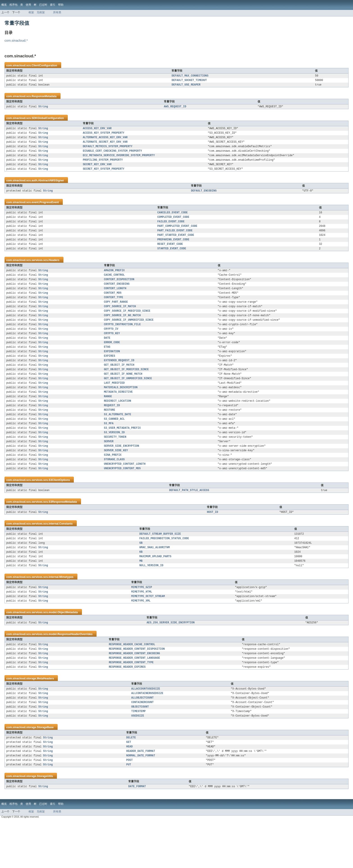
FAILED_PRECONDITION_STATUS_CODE (164, 571)
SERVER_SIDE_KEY (116, 480)
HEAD (129, 791)
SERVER (109, 470)
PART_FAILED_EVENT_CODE (175, 239)
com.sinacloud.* (16, 41)
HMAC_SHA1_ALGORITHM (155, 581)
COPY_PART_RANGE (116, 316)
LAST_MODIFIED (114, 405)
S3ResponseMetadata (63, 533)
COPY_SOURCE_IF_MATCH (120, 321)
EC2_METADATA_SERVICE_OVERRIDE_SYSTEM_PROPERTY (119, 160)
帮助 (61, 5)
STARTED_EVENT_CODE (172, 259)
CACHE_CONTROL (114, 286)
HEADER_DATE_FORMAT (141, 796)
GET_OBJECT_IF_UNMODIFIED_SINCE (128, 400)
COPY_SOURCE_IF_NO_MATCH (122, 331)
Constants (66, 556)
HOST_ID (213, 544)
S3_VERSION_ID (114, 460)
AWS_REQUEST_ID (175, 108)
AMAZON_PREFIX (114, 282)
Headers (54, 271)
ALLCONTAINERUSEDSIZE (147, 735)
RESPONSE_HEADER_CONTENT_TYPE (131, 702)
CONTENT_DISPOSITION (119, 291)
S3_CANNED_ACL (114, 445)
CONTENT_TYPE (114, 311)
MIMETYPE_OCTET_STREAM (148, 633)
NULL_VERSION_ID (151, 601)
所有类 (57, 12)
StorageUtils (45, 823)
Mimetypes (66, 613)
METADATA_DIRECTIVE (118, 415)
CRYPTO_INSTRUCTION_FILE (122, 341)
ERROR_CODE (112, 361)
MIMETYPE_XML (141, 638)
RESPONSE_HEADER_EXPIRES (127, 707)
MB (141, 596)
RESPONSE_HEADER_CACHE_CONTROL (132, 683)
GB (141, 576)
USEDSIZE (138, 759)
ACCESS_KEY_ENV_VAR (97, 131)
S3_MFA (109, 450)
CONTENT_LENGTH (115, 301)
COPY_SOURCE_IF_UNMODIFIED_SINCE (129, 336)
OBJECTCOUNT (140, 749)
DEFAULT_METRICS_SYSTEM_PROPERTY (108, 150)
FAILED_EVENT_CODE (171, 230)
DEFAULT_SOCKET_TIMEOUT (189, 81)
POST (129, 806)
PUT (129, 811)
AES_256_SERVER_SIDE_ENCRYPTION (171, 660)
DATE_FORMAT (137, 834)
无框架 (41, 12)
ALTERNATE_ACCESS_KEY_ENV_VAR (105, 140)
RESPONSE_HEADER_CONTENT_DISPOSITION (137, 688)
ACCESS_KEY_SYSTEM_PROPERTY (104, 135)
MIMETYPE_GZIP (142, 623)
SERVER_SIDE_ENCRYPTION (122, 475)
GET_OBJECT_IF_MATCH (119, 386)
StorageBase (45, 771)
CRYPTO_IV (111, 346)
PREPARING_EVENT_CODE (173, 249)
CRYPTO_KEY (112, 351)
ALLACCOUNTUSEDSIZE (146, 730)
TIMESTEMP (138, 754)
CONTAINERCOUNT (143, 744)
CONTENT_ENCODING (117, 296)
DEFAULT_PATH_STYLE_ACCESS (189, 522)
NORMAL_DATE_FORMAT (141, 801)
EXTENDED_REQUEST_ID (119, 381)
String (43, 108)
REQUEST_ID (112, 430)
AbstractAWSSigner (51, 187)
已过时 (43, 5)
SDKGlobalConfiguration (48, 120)
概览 (4, 5)
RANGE (108, 420)
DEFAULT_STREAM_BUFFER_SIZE (160, 566)
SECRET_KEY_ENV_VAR (97, 170)
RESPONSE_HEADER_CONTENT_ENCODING (134, 692)
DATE (107, 356)
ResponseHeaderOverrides (75, 672)
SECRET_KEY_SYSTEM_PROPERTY (104, 175)
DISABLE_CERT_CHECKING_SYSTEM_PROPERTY (112, 155)
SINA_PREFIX (113, 485)
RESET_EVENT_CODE (170, 254)
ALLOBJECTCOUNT (143, 739)
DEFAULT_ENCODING (204, 197)
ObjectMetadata (68, 650)
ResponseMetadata (44, 98)
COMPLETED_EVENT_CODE (173, 225)
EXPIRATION (112, 371)
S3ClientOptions (59, 511)
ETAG (107, 366)
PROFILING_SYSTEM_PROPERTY (103, 165)
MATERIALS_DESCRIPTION (121, 410)
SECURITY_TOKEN (115, 465)
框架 (31, 12)
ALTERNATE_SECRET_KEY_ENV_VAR (105, 145)
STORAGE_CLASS (114, 489)
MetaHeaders (45, 719)
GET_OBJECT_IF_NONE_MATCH (123, 395)
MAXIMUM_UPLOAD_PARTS (155, 591)
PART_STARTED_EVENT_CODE (176, 244)
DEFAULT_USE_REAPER (186, 86)
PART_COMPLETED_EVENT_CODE (177, 234)
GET (129, 787)
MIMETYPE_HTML (142, 628)
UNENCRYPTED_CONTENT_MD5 (122, 499)
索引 (53, 5)
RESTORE (110, 435)
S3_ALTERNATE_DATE (118, 440)
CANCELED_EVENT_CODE (173, 220)
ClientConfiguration (44, 65)
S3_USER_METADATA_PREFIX (122, 455)
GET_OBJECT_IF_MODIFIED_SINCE (126, 390)
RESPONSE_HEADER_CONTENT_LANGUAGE (134, 697)
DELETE (131, 782)
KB (141, 586)
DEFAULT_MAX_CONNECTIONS (190, 76)
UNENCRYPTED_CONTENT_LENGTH (125, 494)
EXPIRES (110, 376)
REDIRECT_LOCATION (118, 425)
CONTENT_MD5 (113, 306)
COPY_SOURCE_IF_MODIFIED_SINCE (127, 326)
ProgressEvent (49, 209)
